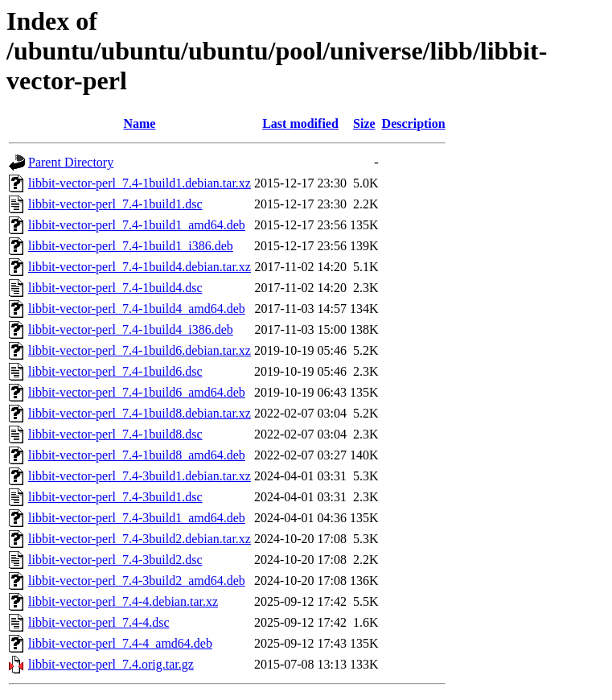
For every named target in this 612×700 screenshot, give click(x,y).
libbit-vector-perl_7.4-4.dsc (99, 622)
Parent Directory (71, 162)
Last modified (300, 124)
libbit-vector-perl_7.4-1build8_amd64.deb (137, 455)
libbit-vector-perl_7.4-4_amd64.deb (120, 643)
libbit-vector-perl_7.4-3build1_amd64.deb (137, 518)
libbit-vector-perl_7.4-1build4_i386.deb (131, 329)
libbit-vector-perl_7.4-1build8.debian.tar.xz (140, 413)
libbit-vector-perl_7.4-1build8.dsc (115, 434)
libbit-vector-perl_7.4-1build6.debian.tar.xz (140, 350)
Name (139, 124)
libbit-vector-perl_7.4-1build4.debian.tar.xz (140, 267)
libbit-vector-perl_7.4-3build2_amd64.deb (137, 581)
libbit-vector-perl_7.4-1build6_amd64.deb (137, 392)
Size (364, 124)
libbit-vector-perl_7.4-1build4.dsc (115, 288)
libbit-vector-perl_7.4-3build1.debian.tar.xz (140, 476)
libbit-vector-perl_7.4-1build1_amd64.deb (137, 225)
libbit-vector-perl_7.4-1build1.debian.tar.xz (140, 183)
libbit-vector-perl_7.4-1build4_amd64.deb (137, 309)
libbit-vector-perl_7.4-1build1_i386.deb (131, 246)
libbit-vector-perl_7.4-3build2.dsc (115, 560)
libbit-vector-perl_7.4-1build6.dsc (115, 371)
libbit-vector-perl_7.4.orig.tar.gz (111, 664)
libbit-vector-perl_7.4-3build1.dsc (115, 497)
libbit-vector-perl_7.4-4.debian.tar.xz (123, 601)
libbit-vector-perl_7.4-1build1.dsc (115, 204)
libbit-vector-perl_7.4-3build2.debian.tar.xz (140, 539)
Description (414, 124)
